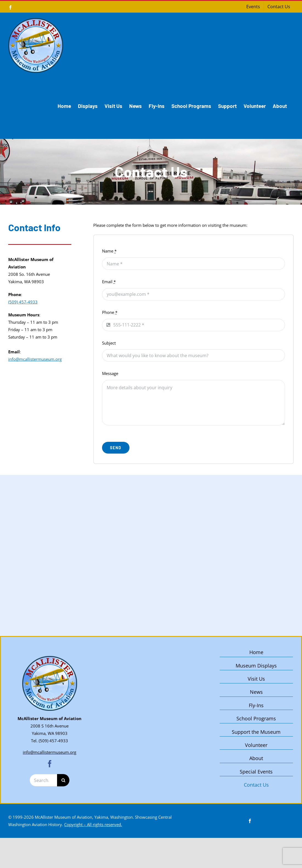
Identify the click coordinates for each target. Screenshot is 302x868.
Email (109, 282)
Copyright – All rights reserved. (93, 824)
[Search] (63, 780)
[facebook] (50, 764)
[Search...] (43, 780)
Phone (110, 312)
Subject (109, 343)
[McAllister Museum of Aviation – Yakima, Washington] (50, 658)
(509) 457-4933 (23, 302)
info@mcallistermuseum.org (35, 359)
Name (109, 251)
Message (110, 373)
